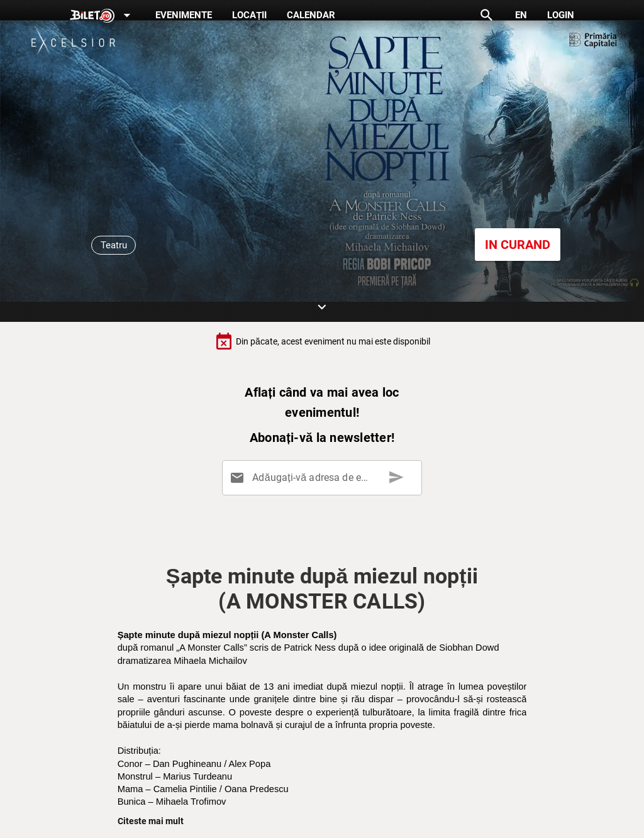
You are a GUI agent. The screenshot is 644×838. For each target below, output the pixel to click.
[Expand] (103, 16)
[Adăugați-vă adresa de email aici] (325, 478)
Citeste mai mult (151, 821)
